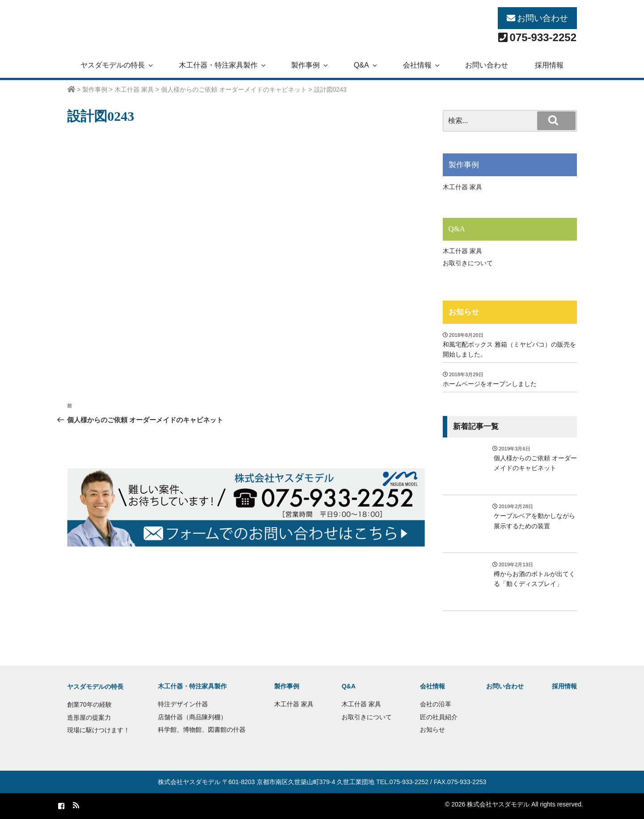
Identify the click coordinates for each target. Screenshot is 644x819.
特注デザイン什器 (183, 704)
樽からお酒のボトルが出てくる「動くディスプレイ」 (534, 579)
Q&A (366, 65)
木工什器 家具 (462, 187)
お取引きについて (468, 263)
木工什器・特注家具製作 (223, 65)
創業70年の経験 (89, 704)
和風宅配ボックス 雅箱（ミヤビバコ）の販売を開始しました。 (509, 349)
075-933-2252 (543, 37)
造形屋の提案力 (89, 717)
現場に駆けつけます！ (98, 730)
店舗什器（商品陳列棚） (192, 717)
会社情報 (422, 65)
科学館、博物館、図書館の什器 (202, 730)
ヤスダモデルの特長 (117, 65)
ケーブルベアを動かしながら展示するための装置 (534, 521)
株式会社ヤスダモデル (189, 782)
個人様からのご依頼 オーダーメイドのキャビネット (535, 463)
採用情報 (549, 65)
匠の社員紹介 (439, 717)
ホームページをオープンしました (490, 384)
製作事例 (310, 65)
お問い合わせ (542, 18)
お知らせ (464, 312)
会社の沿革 (436, 704)
